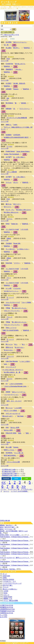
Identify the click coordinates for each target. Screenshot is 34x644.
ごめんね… (18, 69)
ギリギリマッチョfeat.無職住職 (17, 118)
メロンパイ (10, 356)
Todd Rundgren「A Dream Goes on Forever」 (15, 537)
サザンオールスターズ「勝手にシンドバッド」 (15, 558)
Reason (16, 89)
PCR (8, 59)
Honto (5, 593)
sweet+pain (6, 576)
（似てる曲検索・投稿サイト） (11, 4)
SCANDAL (9, 453)
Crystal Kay (9, 64)
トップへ (3, 489)
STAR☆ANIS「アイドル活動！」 (11, 535)
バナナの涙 (24, 229)
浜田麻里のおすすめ (7, 607)
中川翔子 (9, 83)
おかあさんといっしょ (11, 291)
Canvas (16, 447)
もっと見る (4, 615)
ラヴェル (9, 182)
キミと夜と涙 (19, 453)
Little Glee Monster (12, 361)
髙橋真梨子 (9, 69)
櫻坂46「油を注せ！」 (7, 525)
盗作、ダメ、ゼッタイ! (14, 401)
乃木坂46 (9, 243)
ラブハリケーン (25, 109)
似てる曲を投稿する (8, 32)
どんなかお (17, 288)
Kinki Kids (9, 263)
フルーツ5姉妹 (26, 302)
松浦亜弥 (9, 135)
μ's (7, 384)
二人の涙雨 (18, 408)
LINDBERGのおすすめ (7, 609)
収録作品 (27, 48)
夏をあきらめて (8, 416)
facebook (6, 479)
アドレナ (6, 587)
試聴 (14, 45)
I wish (15, 125)
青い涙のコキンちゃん (19, 308)
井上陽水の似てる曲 (9, 472)
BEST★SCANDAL (10, 455)
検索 (14, 29)
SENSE (24, 103)
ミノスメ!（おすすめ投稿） (20, 491)
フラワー (17, 263)
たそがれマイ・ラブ (9, 582)
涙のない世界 (15, 428)
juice (5, 364)
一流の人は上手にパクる (11, 35)
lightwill (15, 643)
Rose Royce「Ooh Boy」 (8, 569)
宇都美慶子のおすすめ (7, 611)
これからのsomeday (16, 384)
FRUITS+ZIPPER (8, 580)
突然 (20, 433)
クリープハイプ (11, 367)
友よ (16, 344)
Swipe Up (14, 224)
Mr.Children (9, 103)
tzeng (8, 442)
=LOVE (6, 591)
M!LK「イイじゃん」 (7, 529)
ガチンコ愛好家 (12, 172)
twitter (16, 479)
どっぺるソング (9, 2)
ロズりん (10, 219)
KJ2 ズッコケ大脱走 (10, 411)
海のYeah (20, 416)
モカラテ (10, 379)
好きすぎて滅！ (8, 585)
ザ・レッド (10, 297)
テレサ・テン (10, 210)
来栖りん (9, 125)
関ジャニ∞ (9, 344)
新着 (10, 8)
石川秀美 (9, 42)
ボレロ (16, 182)
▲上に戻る (4, 617)
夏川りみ (9, 204)
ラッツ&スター (11, 249)
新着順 (12, 39)
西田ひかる (9, 347)
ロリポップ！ (24, 643)
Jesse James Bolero (23, 151)
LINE (26, 479)
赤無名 (9, 238)
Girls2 (8, 224)
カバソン (24, 7)
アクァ (9, 278)
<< (4, 482)
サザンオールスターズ (13, 414)
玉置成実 (9, 89)
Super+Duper (8, 597)
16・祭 (6, 45)
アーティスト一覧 (14, 489)
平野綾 (8, 308)
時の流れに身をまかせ (23, 210)
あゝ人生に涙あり (19, 157)
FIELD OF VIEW (11, 433)
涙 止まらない (19, 347)
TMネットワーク (11, 328)
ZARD (5, 578)
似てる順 (4, 39)
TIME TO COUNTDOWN (10, 330)
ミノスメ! (31, 7)
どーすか (10, 146)
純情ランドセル (9, 450)
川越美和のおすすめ (7, 613)
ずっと (5, 574)
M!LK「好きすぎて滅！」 (8, 527)
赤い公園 (9, 447)
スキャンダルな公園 (13, 462)
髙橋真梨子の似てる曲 (9, 475)
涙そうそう (17, 204)
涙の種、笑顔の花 (19, 83)
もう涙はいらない (23, 249)
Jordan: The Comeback (11, 154)
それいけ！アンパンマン (12, 311)
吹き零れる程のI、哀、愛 (12, 372)
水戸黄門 (9, 157)
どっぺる (3, 8)
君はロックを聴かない (10, 589)
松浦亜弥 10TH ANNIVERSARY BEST (16, 137)
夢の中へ (16, 48)
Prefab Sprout (10, 151)
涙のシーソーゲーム (19, 392)
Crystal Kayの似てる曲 (9, 473)
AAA (7, 427)
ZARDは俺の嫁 (5, 521)
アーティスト (17, 8)
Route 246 (17, 243)
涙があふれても (20, 64)
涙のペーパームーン (20, 42)
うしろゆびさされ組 (12, 229)
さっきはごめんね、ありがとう (13, 370)
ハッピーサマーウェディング (12, 583)
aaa (8, 98)
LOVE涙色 (17, 135)
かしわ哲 (9, 288)
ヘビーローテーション (11, 395)
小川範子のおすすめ (7, 605)
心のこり (6, 595)
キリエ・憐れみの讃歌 (11, 601)
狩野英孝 (9, 109)
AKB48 (8, 392)
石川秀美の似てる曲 (9, 470)
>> (24, 486)
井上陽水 (9, 48)
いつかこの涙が (25, 361)
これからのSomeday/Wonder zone (15, 386)
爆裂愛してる (8, 599)
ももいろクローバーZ (13, 302)
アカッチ (10, 317)
